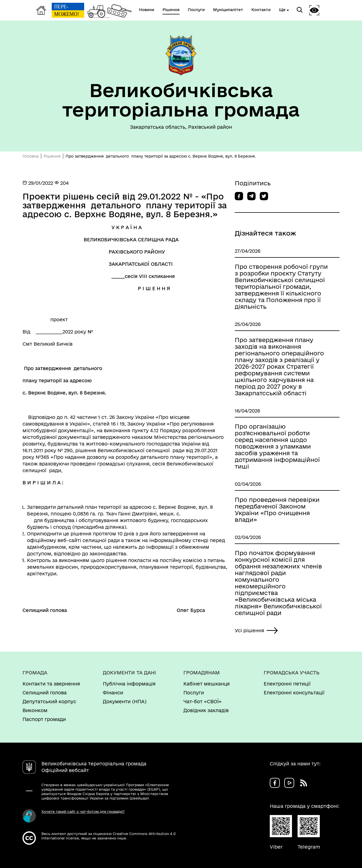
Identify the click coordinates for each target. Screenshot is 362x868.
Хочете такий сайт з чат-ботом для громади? (83, 811)
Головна (31, 156)
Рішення (52, 156)
